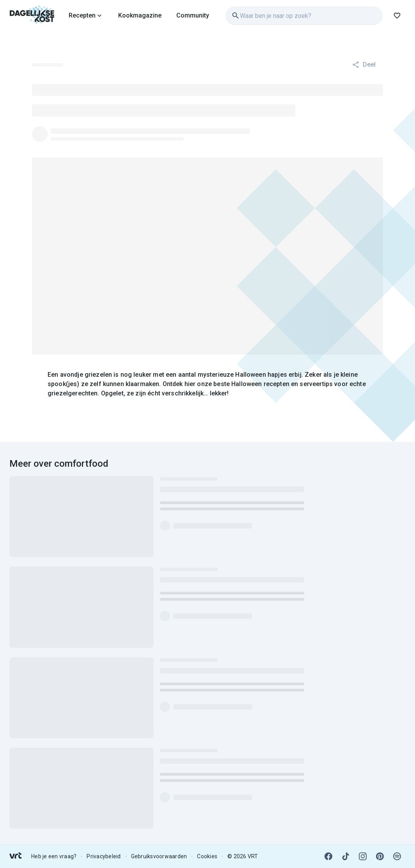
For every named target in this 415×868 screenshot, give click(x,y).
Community (193, 15)
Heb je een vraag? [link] (54, 856)
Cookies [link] (207, 856)
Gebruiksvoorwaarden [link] (159, 856)
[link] (32, 16)
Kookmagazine (140, 15)
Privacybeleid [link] (104, 856)
